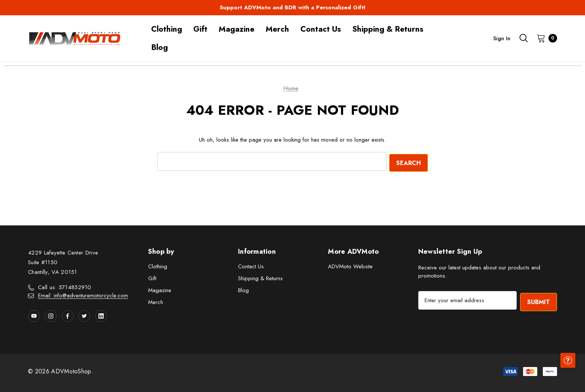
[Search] (523, 38)
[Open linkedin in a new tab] (101, 315)
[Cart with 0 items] (545, 38)
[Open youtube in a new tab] (34, 315)
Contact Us (251, 265)
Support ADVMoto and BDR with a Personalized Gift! (293, 7)
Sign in (502, 38)
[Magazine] (237, 29)
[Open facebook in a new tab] (68, 315)
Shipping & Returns (260, 277)
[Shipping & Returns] (388, 29)
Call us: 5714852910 (65, 287)
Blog (243, 289)
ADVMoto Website (350, 265)
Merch (156, 301)
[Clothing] (167, 29)
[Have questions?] (566, 373)
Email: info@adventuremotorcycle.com (83, 295)
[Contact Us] (321, 29)
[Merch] (277, 29)
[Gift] (200, 29)
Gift (152, 277)
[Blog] (159, 48)
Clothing (158, 265)
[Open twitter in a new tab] (84, 315)
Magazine (160, 289)
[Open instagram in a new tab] (51, 315)
